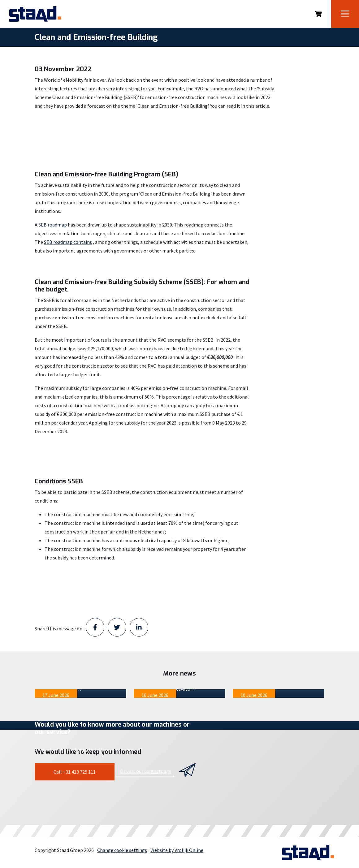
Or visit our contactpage (146, 771)
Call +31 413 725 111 (75, 772)
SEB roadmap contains (68, 242)
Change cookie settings (122, 850)
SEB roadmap (53, 225)
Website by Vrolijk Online (177, 850)
